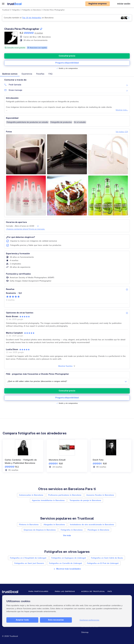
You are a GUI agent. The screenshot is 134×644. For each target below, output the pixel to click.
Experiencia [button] (27, 74)
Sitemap (85, 632)
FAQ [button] (50, 74)
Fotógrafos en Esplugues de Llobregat (69, 558)
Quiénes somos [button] (10, 74)
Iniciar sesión (124, 4)
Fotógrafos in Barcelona (72, 530)
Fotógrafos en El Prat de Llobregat (103, 563)
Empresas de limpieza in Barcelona (40, 530)
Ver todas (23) (122, 132)
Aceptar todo (22, 620)
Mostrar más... (122, 110)
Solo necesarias (56, 620)
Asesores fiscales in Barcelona (100, 495)
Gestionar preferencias (89, 620)
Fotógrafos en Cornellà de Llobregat (66, 563)
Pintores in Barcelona (29, 524)
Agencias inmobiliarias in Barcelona (48, 500)
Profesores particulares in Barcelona (65, 495)
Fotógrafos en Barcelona (32, 10)
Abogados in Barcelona (54, 524)
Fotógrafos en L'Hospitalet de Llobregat (28, 558)
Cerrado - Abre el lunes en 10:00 (23, 226)
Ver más (67, 535)
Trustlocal (6, 10)
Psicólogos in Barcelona (98, 530)
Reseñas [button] (40, 74)
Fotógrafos (16, 10)
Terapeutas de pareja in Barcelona (85, 500)
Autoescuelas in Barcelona (31, 495)
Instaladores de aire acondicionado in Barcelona (92, 524)
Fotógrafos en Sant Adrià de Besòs (107, 558)
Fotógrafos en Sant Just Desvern (29, 563)
